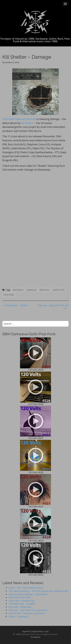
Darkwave (31, 290)
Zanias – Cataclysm (18, 617)
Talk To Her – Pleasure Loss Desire (27, 613)
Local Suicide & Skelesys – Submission (28, 594)
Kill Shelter (27, 123)
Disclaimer (36, 637)
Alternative (18, 290)
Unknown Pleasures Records (19, 119)
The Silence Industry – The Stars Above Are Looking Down (38, 591)
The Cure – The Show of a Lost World (28, 610)
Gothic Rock (58, 290)
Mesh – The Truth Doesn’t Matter (26, 588)
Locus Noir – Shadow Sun (22, 601)
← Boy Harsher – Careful (15, 305)
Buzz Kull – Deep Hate (20, 607)
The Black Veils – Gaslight (22, 604)
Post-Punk (9, 295)
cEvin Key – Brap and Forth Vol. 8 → (53, 307)
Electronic (44, 290)
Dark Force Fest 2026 (19, 597)
